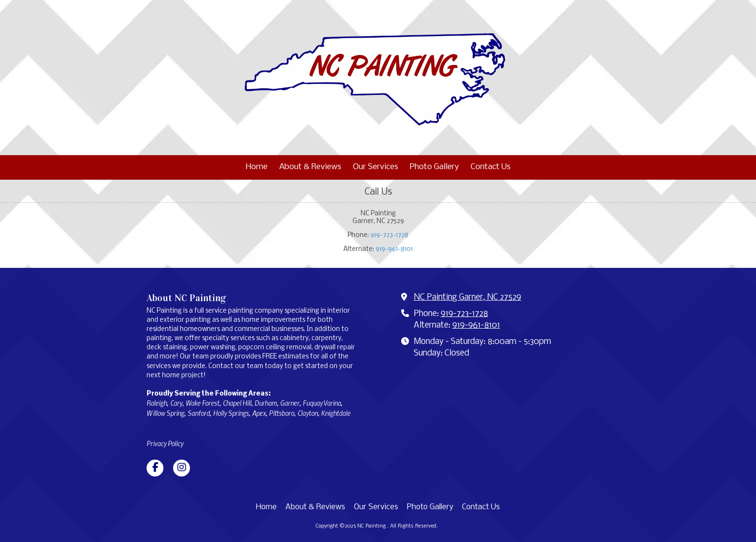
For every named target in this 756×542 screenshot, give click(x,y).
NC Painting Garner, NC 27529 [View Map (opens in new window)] (467, 297)
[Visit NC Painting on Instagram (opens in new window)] (182, 468)
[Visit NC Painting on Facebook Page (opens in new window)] (155, 468)
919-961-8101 (394, 249)
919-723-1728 (389, 235)
